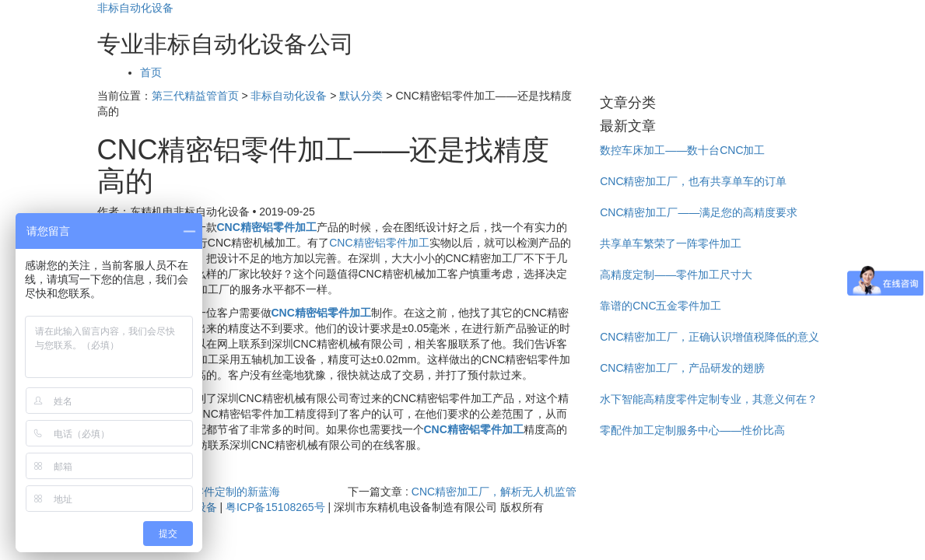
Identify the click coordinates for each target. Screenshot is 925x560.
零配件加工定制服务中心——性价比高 (692, 430)
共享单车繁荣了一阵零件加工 (671, 243)
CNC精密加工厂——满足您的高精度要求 (699, 212)
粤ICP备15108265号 (275, 507)
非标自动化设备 (135, 8)
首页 (151, 72)
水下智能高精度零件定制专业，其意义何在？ (709, 399)
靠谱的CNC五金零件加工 (660, 306)
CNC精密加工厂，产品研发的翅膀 (682, 368)
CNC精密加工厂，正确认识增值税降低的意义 (710, 337)
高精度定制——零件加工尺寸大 (676, 275)
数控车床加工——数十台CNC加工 (682, 150)
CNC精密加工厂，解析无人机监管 (494, 492)
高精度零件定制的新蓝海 (220, 492)
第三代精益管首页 (195, 96)
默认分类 (361, 96)
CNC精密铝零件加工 (379, 243)
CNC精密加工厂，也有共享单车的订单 (693, 181)
